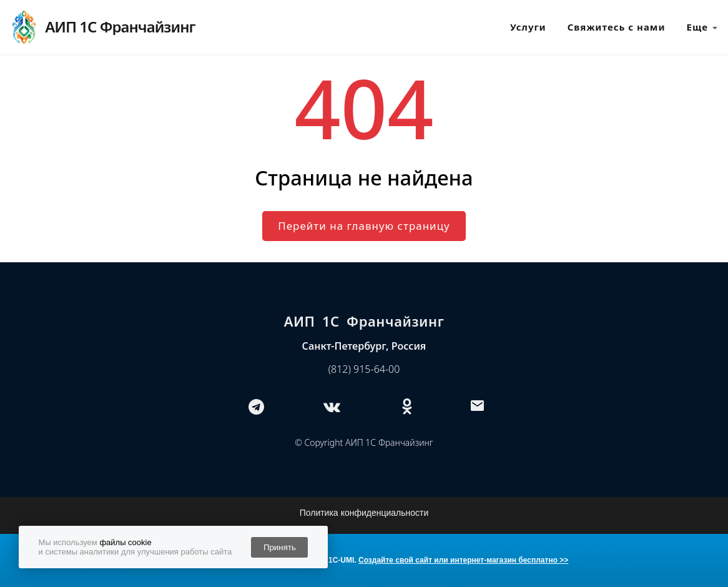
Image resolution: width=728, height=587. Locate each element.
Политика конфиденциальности (364, 513)
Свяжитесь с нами (617, 27)
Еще (702, 27)
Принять (280, 547)
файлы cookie (125, 542)
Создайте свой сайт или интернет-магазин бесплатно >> (463, 560)
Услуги (528, 27)
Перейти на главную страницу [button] (364, 226)
